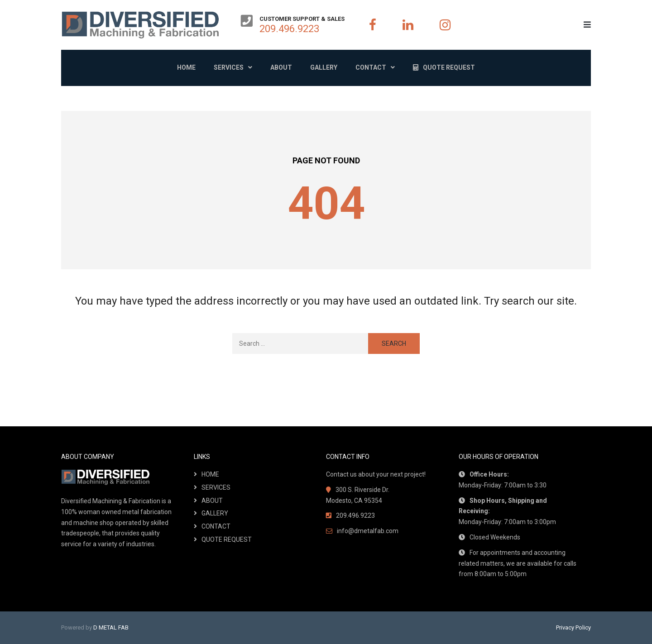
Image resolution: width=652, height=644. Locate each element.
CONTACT (216, 526)
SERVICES (216, 487)
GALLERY (215, 513)
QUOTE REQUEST (227, 539)
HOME (210, 474)
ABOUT (212, 501)
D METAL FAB (111, 627)
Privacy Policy (573, 627)
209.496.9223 (289, 29)
